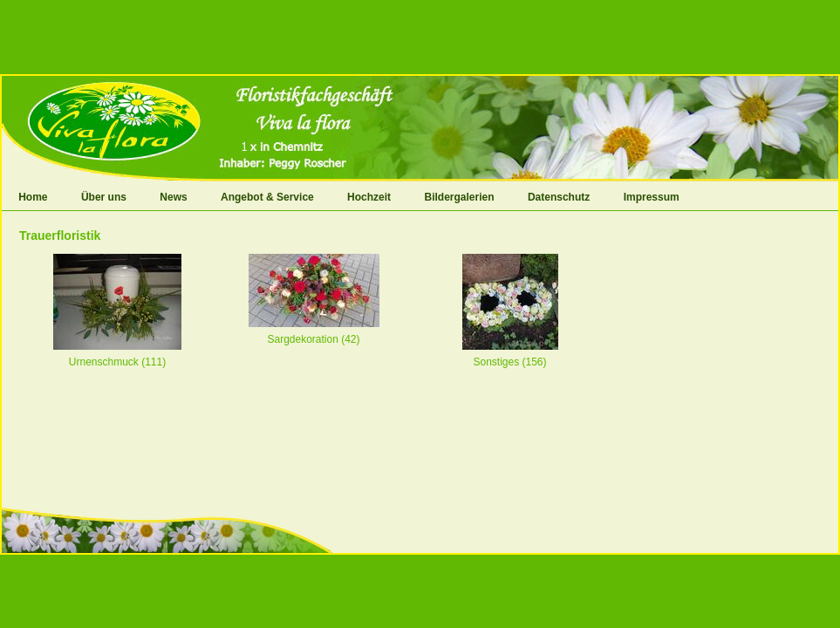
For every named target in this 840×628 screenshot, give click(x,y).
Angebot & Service (267, 197)
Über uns (104, 197)
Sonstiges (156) (509, 362)
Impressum (652, 197)
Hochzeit (369, 197)
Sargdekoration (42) (313, 339)
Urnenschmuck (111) (117, 362)
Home (33, 197)
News (173, 197)
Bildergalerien (460, 197)
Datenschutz (559, 197)
